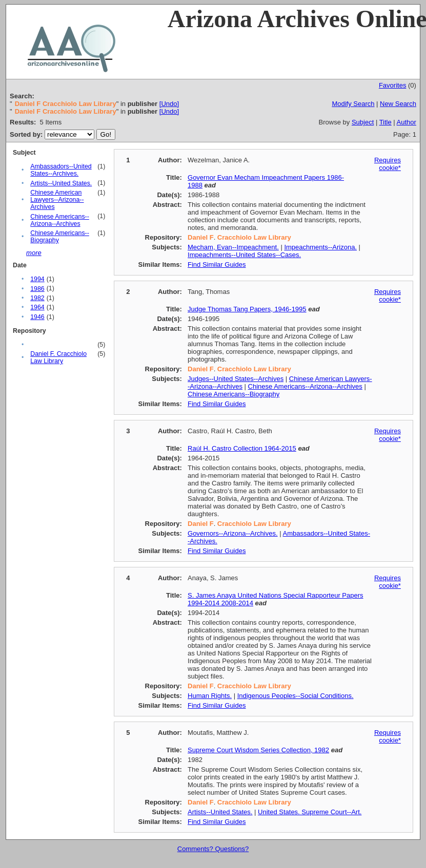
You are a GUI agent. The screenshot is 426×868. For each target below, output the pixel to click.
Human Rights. (210, 696)
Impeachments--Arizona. (320, 247)
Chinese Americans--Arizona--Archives (60, 220)
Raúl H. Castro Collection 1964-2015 (242, 448)
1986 (37, 289)
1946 (37, 317)
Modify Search (353, 104)
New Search (398, 104)
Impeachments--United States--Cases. (244, 255)
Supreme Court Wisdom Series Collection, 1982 (258, 750)
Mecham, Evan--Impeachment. (233, 247)
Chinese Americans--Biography (234, 394)
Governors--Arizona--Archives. (233, 533)
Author (407, 122)
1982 (37, 298)
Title (386, 122)
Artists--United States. (61, 183)
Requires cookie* (388, 164)
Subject (363, 122)
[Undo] (169, 104)
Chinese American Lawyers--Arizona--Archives (57, 200)
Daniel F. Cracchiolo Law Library (58, 357)
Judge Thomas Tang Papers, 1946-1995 (247, 309)
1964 (37, 307)
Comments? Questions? (213, 849)
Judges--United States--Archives (236, 379)
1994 (37, 279)
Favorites (392, 85)
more (34, 253)
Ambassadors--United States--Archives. (61, 170)
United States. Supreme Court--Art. (310, 812)
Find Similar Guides (217, 264)
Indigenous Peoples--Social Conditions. (296, 696)
